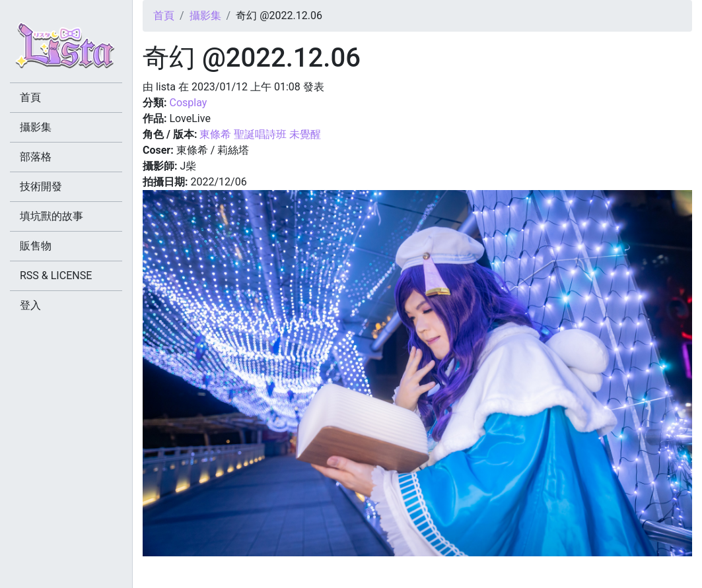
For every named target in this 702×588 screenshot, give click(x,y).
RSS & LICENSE (56, 276)
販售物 (36, 246)
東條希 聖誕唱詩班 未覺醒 (260, 134)
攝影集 (205, 16)
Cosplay (188, 103)
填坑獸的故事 (52, 216)
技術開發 (41, 186)
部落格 (36, 157)
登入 (30, 305)
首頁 (164, 16)
